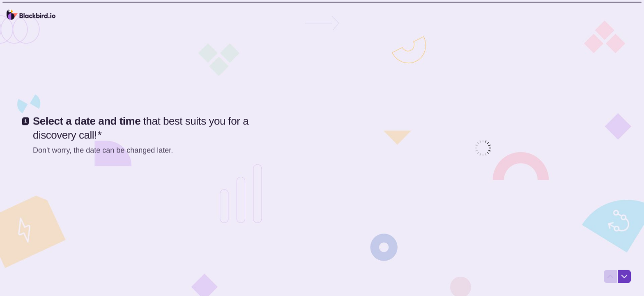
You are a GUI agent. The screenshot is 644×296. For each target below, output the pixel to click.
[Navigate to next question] (624, 277)
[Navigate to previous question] (610, 277)
